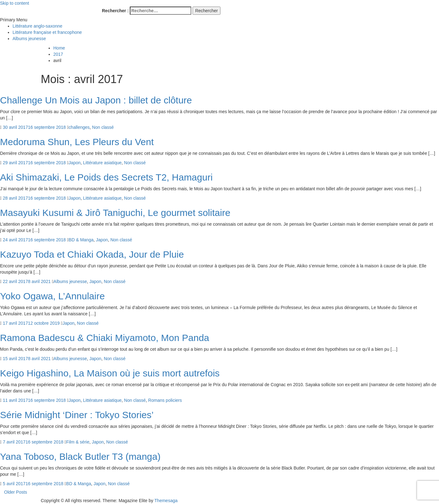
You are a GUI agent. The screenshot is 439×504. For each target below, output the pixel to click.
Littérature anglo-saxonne (37, 26)
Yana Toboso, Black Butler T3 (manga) (80, 457)
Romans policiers (165, 400)
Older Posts (16, 492)
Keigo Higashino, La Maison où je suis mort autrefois (110, 373)
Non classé (103, 127)
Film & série (78, 442)
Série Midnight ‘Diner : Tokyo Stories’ (77, 415)
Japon (75, 163)
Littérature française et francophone (47, 32)
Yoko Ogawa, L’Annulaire (52, 296)
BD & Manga (81, 240)
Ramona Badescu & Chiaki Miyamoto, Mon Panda (105, 338)
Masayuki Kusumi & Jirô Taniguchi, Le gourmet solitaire (115, 213)
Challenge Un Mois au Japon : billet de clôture (96, 100)
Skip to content (15, 3)
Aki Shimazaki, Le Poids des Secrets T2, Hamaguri (106, 177)
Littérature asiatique (102, 163)
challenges (79, 127)
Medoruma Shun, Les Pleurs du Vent (77, 142)
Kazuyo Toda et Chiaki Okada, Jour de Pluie (92, 254)
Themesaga (166, 501)
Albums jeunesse (29, 39)
